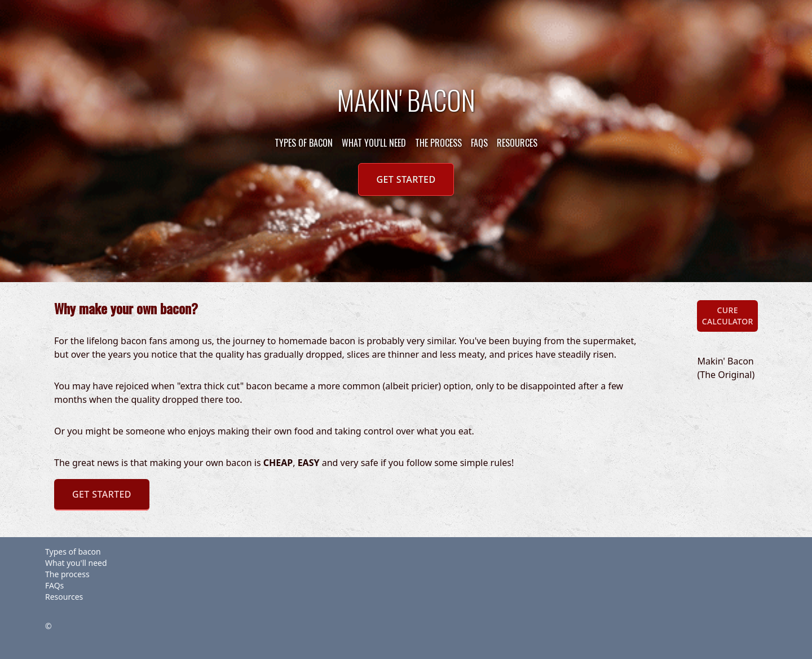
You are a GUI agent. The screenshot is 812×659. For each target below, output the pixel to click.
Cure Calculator (728, 316)
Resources (517, 143)
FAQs (479, 143)
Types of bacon (304, 143)
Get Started (406, 179)
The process (438, 143)
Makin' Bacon (406, 100)
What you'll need (374, 143)
